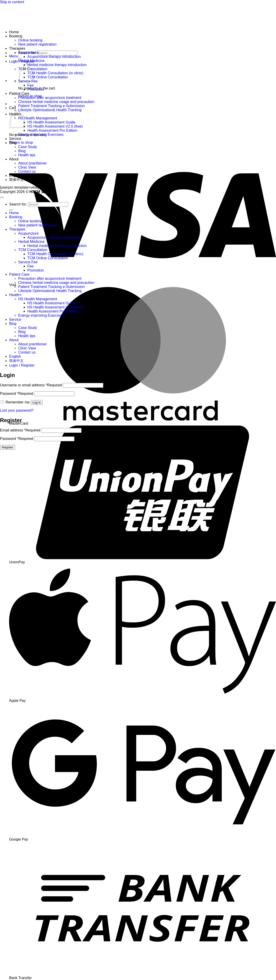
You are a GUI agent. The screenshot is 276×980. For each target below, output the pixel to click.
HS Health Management (38, 118)
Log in (37, 402)
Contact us (27, 171)
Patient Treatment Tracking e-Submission (52, 106)
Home (14, 32)
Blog (13, 143)
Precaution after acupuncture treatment (50, 98)
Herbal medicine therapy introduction (57, 65)
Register (8, 447)
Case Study (28, 147)
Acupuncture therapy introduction (54, 57)
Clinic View (27, 167)
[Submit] (20, 59)
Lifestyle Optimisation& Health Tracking (50, 110)
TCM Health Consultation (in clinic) (55, 73)
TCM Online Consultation (48, 77)
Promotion (36, 89)
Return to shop (21, 142)
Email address (20, 430)
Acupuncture (28, 53)
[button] (14, 56)
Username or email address (31, 385)
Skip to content (12, 2)
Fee (30, 85)
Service (15, 139)
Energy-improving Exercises (41, 135)
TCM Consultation (33, 250)
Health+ (15, 295)
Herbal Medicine (31, 61)
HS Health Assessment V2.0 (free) (55, 126)
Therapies (17, 48)
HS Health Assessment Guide (51, 122)
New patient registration (37, 44)
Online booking (30, 40)
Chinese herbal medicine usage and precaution (56, 102)
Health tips (27, 155)
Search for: (18, 204)
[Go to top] (2, 198)
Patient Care (19, 94)
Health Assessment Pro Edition (52, 130)
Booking (16, 36)
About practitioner (32, 163)
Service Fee (28, 262)
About (14, 159)
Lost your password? (17, 410)
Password (17, 394)
